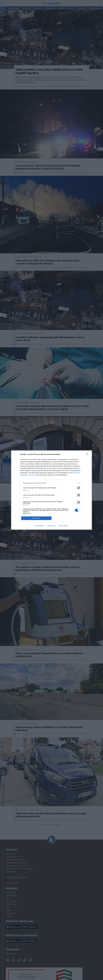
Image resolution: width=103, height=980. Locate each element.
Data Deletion (40, 526)
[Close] (88, 455)
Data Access (51, 526)
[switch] (78, 488)
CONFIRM (36, 518)
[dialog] (51, 490)
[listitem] (51, 483)
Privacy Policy (63, 526)
